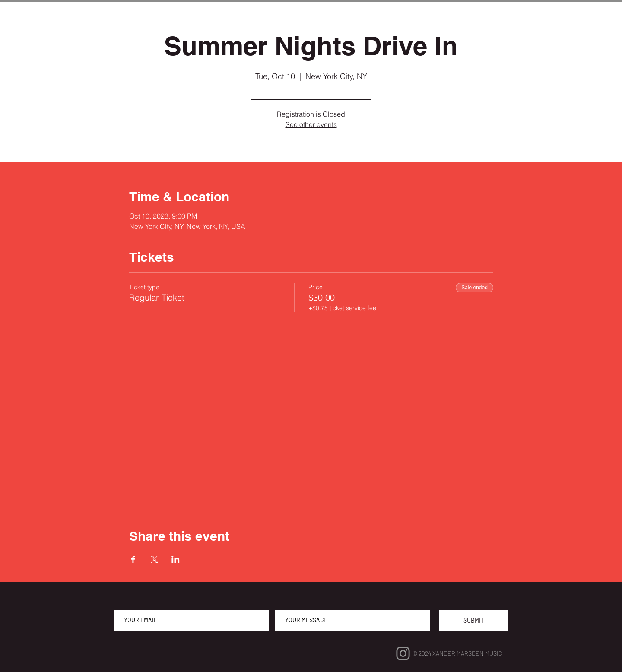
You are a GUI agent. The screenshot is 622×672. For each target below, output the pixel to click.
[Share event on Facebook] (133, 559)
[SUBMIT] (474, 621)
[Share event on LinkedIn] (176, 559)
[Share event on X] (154, 559)
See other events (311, 124)
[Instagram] (403, 653)
